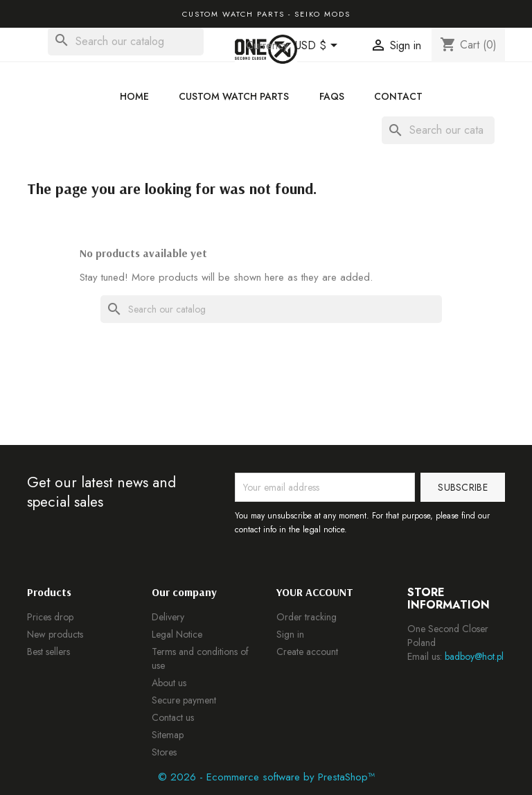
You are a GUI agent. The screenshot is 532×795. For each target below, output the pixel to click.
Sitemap (168, 735)
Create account (307, 652)
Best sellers (48, 652)
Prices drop (50, 617)
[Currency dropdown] (319, 46)
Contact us (173, 717)
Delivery (168, 617)
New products (55, 634)
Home (134, 96)
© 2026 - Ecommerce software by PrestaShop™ (266, 777)
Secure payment (184, 700)
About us (169, 683)
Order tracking (307, 617)
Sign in (290, 634)
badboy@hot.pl (474, 656)
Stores (164, 752)
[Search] (126, 42)
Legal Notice (177, 634)
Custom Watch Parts (234, 96)
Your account (315, 592)
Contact (398, 96)
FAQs (332, 96)
